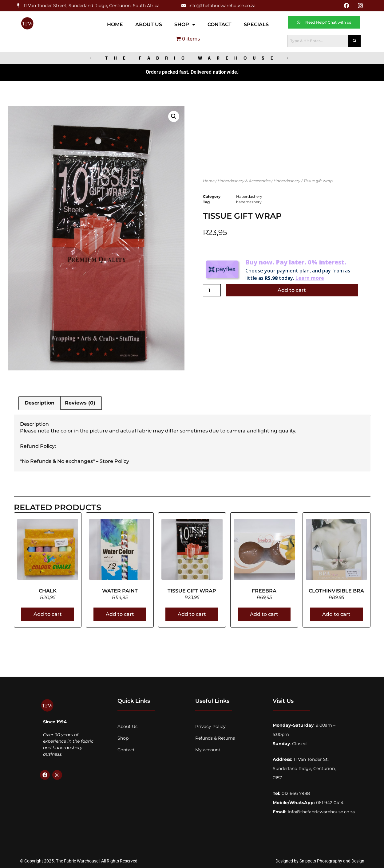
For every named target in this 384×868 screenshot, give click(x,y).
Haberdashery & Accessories (244, 179)
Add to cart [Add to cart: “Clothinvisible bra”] (336, 613)
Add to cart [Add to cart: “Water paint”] (120, 613)
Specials (256, 23)
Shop (185, 23)
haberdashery (249, 201)
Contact (220, 23)
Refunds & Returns (215, 737)
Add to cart (292, 289)
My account (208, 749)
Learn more (310, 277)
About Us (149, 23)
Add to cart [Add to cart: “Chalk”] (48, 613)
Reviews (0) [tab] (80, 402)
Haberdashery (287, 179)
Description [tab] (40, 402)
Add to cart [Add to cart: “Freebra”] (264, 613)
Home (115, 23)
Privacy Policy (210, 725)
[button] (174, 115)
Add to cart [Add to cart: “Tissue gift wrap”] (192, 613)
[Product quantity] (212, 289)
